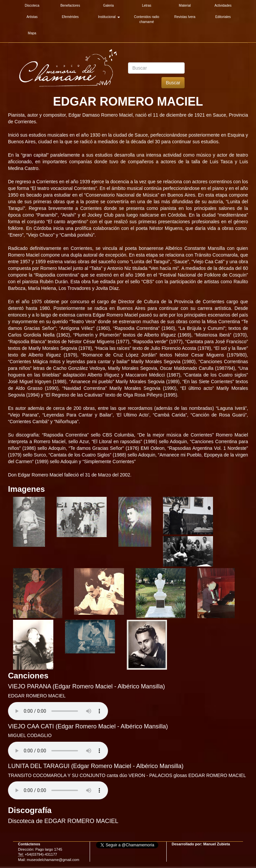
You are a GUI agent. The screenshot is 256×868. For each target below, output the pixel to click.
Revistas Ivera (185, 17)
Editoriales (223, 17)
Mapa (32, 33)
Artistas (32, 17)
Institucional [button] (109, 17)
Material (185, 5)
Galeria (108, 5)
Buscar (173, 83)
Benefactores (70, 5)
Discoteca (32, 5)
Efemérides (70, 17)
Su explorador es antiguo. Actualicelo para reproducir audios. (58, 711)
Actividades (223, 5)
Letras (147, 5)
